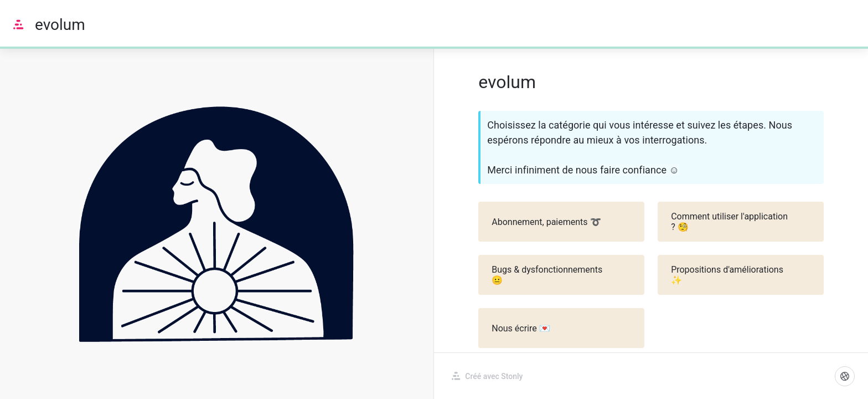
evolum (60, 25)
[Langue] (845, 376)
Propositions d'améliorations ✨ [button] (741, 275)
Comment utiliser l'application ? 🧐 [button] (741, 222)
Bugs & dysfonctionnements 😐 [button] (562, 275)
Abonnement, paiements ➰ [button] (562, 222)
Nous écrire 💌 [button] (562, 328)
